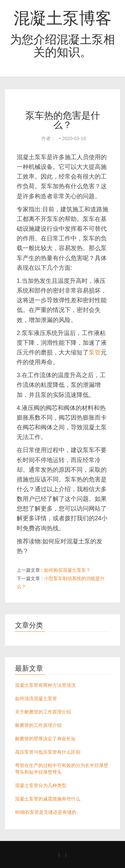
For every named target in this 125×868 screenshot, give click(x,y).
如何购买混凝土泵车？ (67, 570)
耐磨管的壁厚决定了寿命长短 (45, 739)
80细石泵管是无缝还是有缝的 (46, 812)
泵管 (95, 352)
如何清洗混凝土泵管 (36, 698)
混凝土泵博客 (63, 18)
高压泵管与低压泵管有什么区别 (48, 752)
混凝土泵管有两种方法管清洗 (45, 685)
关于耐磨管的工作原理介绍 (43, 712)
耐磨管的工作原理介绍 (38, 725)
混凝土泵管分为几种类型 (41, 785)
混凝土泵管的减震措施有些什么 (48, 799)
